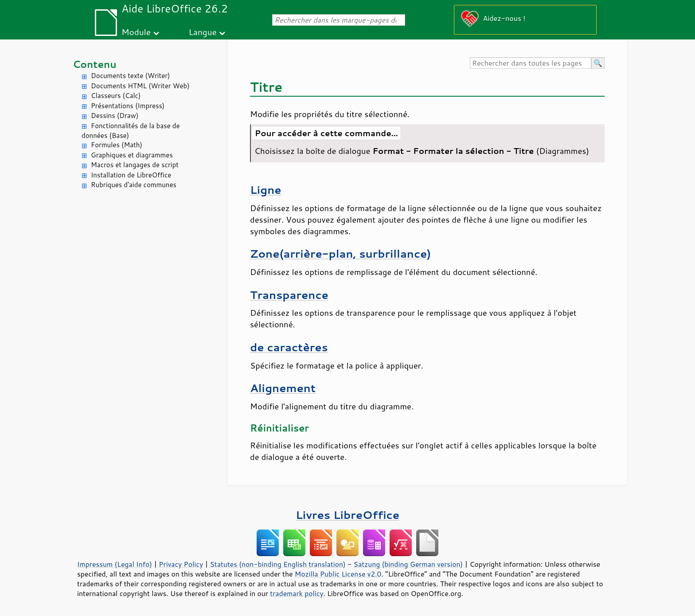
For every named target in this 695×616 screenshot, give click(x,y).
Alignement (283, 388)
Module (136, 32)
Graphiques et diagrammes (132, 155)
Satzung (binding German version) (408, 564)
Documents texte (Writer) (131, 76)
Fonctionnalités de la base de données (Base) (131, 131)
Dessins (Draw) (115, 116)
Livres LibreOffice (347, 515)
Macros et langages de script (135, 165)
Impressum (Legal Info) (115, 564)
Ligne (266, 190)
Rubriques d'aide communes (134, 185)
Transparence (289, 295)
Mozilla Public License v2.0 (338, 574)
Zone (340, 253)
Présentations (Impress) (128, 106)
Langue (202, 32)
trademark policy (297, 593)
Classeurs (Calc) (116, 96)
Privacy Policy (181, 564)
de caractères (289, 347)
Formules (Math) (117, 145)
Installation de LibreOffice (131, 175)
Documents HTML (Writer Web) (140, 86)
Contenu (95, 64)
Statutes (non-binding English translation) (277, 564)
